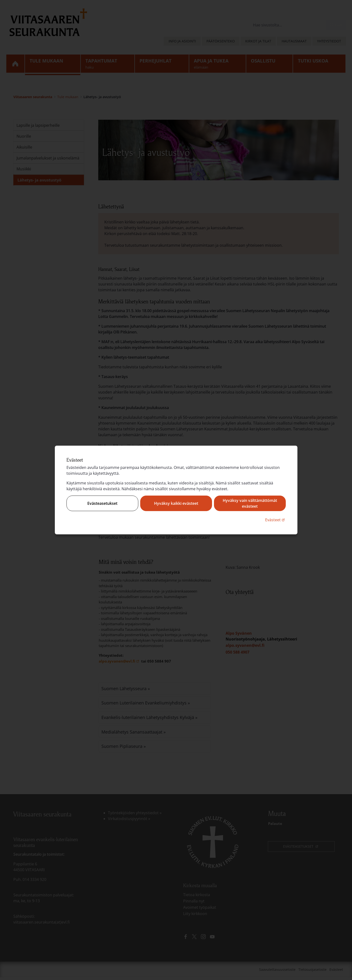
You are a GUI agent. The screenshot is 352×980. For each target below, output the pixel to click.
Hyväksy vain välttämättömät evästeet (250, 503)
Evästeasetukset (102, 503)
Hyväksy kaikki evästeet (176, 503)
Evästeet (275, 520)
